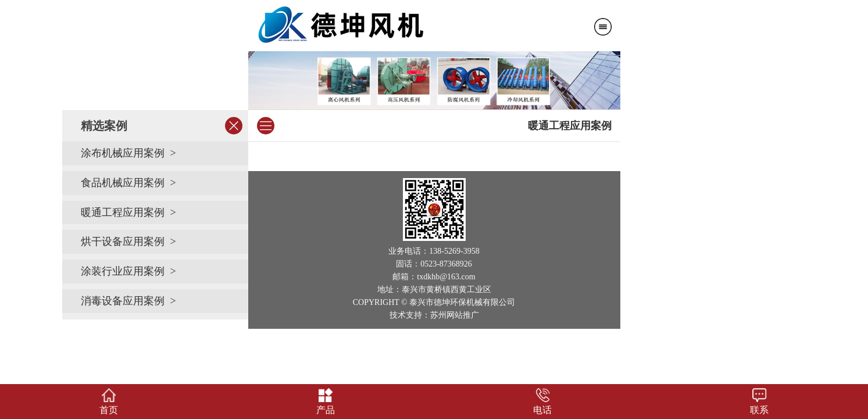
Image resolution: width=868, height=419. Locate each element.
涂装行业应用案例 (123, 271)
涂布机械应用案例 (123, 153)
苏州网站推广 (455, 315)
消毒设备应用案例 (123, 301)
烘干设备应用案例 (123, 242)
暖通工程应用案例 (123, 212)
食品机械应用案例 (123, 183)
